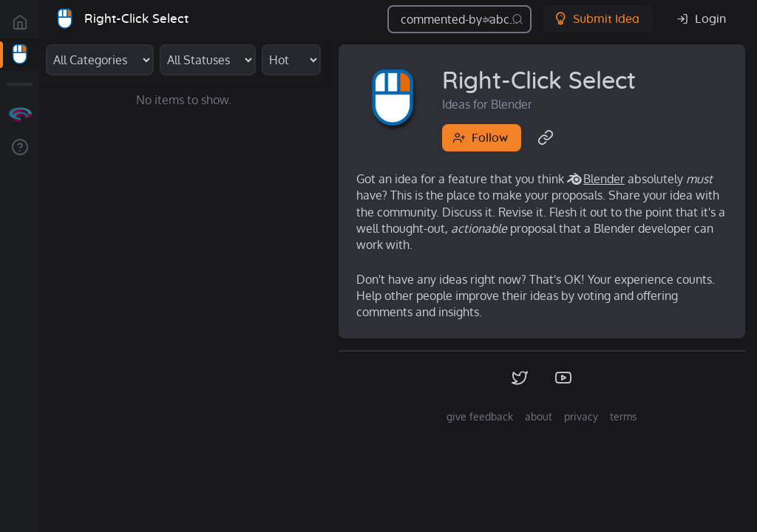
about (539, 416)
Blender (604, 179)
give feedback (480, 416)
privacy (581, 416)
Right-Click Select (136, 19)
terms (624, 416)
